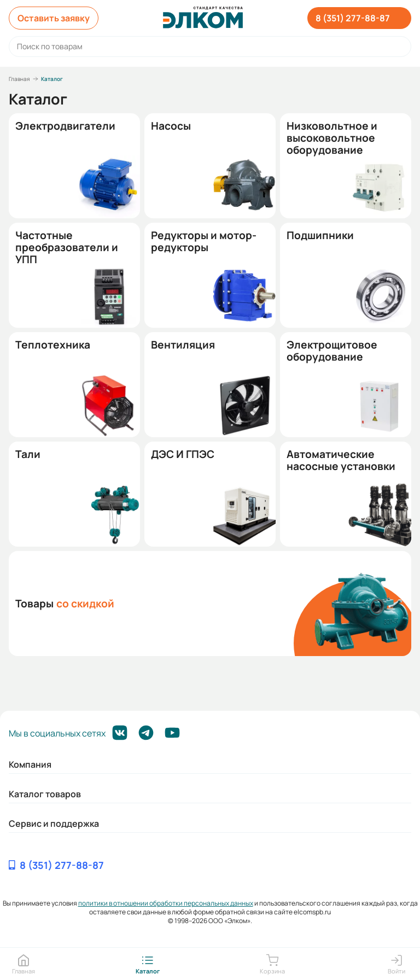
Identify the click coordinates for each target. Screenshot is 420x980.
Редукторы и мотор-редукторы (204, 241)
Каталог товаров (45, 794)
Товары (65, 604)
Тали (28, 454)
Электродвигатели (65, 126)
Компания (30, 764)
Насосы (171, 126)
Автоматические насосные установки (341, 460)
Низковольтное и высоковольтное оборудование (332, 138)
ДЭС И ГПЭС (183, 454)
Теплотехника (53, 345)
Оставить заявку (54, 18)
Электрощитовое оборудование (332, 351)
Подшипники (320, 235)
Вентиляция (183, 345)
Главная (19, 79)
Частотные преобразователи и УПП (67, 247)
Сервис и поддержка (54, 824)
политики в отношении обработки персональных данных (166, 903)
